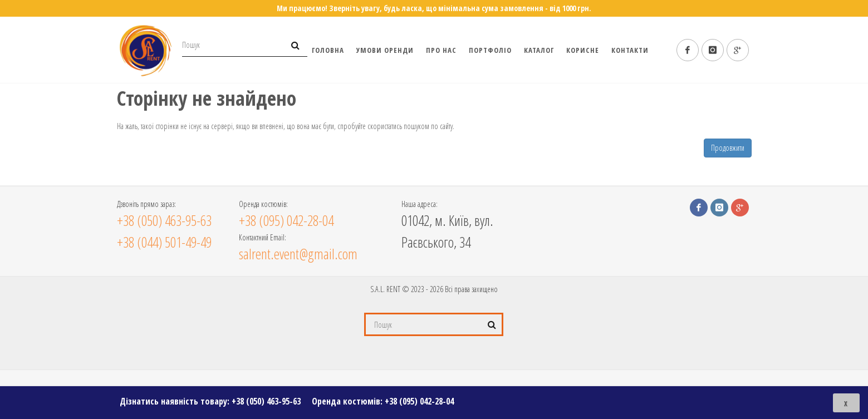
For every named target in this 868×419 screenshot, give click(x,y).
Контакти (630, 50)
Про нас (441, 50)
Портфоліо (490, 50)
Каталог (539, 50)
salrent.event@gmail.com (298, 254)
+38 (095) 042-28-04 (419, 401)
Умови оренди (385, 50)
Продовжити (728, 148)
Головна (328, 50)
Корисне (583, 50)
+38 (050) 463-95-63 (266, 401)
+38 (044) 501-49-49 (164, 242)
